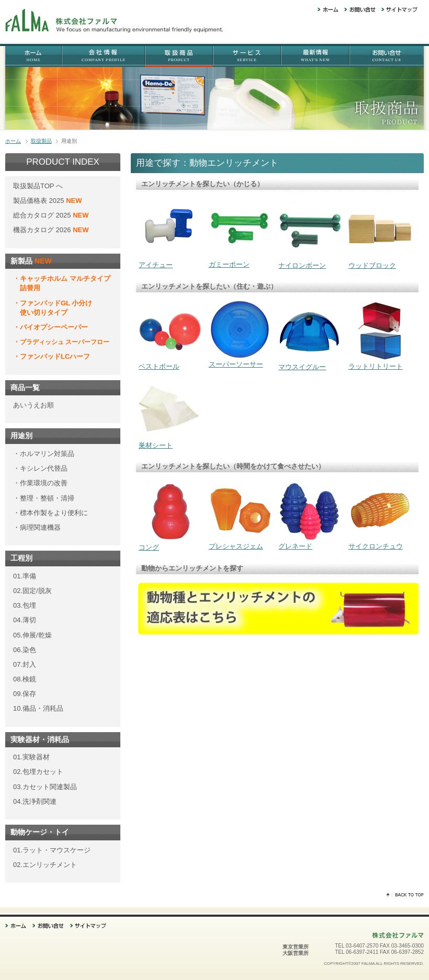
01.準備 (25, 576)
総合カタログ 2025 (43, 215)
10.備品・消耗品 (38, 708)
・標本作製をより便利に (50, 513)
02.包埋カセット (38, 772)
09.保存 (25, 694)
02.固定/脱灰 (32, 591)
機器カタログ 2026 (51, 230)
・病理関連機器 (37, 527)
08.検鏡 (25, 679)
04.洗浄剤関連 (35, 801)
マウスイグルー (310, 363)
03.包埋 (25, 605)
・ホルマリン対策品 (44, 454)
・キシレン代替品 (40, 468)
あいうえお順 (33, 405)
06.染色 (25, 650)
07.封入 (25, 664)
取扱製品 (41, 141)
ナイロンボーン (310, 262)
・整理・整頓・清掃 (44, 498)
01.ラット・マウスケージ (52, 850)
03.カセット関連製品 (45, 787)
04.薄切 (25, 620)
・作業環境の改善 (40, 483)
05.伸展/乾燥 (32, 635)
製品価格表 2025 (39, 201)
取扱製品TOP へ (38, 186)
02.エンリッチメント (45, 865)
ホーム (13, 141)
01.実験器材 (31, 757)
